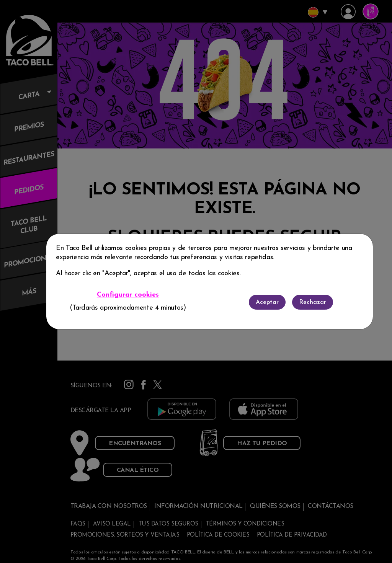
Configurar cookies (128, 295)
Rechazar (313, 302)
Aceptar (267, 302)
